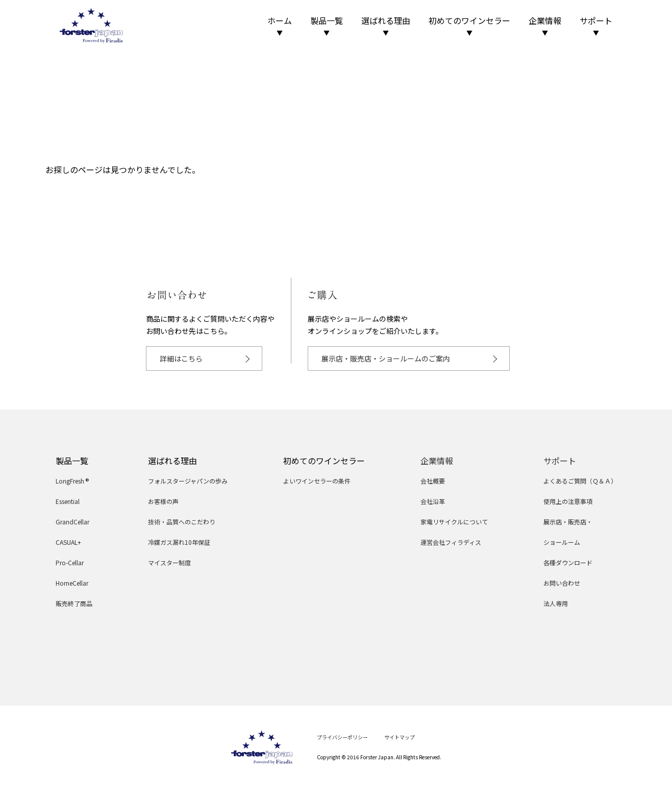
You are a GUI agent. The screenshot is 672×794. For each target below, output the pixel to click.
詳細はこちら (181, 358)
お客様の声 (163, 501)
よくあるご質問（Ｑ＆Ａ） (580, 481)
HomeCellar (72, 583)
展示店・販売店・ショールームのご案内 (386, 358)
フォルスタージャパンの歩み (188, 481)
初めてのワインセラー (469, 26)
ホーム (280, 26)
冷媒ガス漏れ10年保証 (179, 542)
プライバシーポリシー (342, 737)
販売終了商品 (74, 603)
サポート (596, 26)
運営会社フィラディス (451, 542)
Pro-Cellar (70, 562)
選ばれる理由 (386, 26)
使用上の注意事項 (568, 501)
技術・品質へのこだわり (182, 522)
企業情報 (545, 26)
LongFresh (72, 481)
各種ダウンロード (568, 562)
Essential (68, 501)
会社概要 (433, 481)
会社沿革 (433, 501)
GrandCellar (72, 522)
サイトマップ (400, 737)
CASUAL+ (68, 542)
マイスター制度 (169, 562)
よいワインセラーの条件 (317, 481)
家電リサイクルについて (454, 522)
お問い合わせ (562, 583)
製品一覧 (327, 26)
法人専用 (556, 603)
